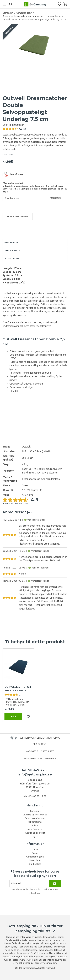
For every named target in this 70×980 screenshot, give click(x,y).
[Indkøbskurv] (65, 4)
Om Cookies (35, 864)
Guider (35, 853)
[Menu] (5, 4)
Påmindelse (56, 198)
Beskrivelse (11, 242)
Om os (35, 850)
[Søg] (11, 4)
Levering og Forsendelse (35, 815)
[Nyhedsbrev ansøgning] (29, 884)
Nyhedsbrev (35, 860)
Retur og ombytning (35, 818)
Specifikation (12, 250)
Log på (35, 836)
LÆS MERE (8, 155)
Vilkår (35, 825)
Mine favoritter (35, 829)
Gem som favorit (18, 216)
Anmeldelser (12, 258)
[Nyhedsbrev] (55, 884)
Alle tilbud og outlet (35, 833)
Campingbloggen (35, 857)
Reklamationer (35, 822)
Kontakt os (35, 811)
